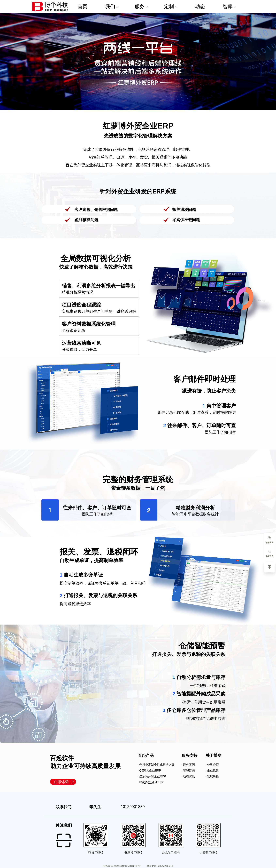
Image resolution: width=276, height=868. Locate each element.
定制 (170, 6)
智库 (229, 6)
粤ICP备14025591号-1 (160, 866)
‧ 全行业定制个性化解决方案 (156, 765)
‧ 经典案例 (188, 765)
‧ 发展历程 (212, 776)
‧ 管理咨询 (188, 771)
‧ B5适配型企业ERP (151, 782)
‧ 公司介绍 (212, 765)
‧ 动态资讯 (188, 776)
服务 (141, 6)
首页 (83, 6)
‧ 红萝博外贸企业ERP (152, 776)
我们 (112, 6)
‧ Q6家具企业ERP (149, 771)
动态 (200, 6)
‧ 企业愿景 (212, 771)
